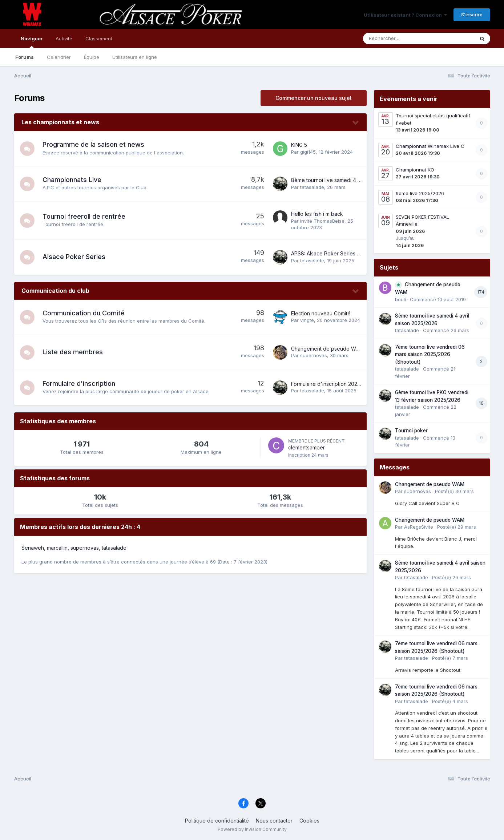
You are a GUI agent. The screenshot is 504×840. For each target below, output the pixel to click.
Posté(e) (454, 491)
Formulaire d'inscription (79, 383)
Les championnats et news (60, 122)
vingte (307, 320)
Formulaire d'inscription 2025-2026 (333, 384)
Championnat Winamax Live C (430, 146)
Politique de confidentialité (217, 821)
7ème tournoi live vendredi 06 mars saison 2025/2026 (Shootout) (430, 354)
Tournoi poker (411, 431)
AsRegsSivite (419, 527)
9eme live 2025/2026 (420, 193)
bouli (400, 299)
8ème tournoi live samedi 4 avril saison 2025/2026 (351, 180)
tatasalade (312, 187)
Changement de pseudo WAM (327, 349)
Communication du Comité (84, 313)
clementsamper (307, 447)
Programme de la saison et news (93, 144)
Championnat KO (415, 170)
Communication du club (55, 291)
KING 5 (299, 145)
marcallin (57, 548)
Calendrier (59, 57)
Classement (99, 39)
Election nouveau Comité (321, 313)
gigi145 (308, 152)
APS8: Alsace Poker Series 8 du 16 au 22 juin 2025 (351, 253)
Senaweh (33, 548)
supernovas (314, 355)
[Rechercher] (398, 39)
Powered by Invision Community (252, 829)
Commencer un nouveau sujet (314, 98)
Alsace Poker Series (74, 257)
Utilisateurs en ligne (135, 57)
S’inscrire (472, 15)
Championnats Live (72, 180)
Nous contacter (274, 821)
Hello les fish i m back (317, 214)
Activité (64, 39)
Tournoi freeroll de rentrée (84, 216)
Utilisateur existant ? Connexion (405, 15)
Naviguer (32, 42)
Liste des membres (73, 352)
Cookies (309, 821)
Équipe (92, 57)
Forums (25, 57)
